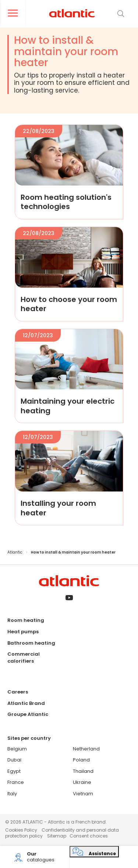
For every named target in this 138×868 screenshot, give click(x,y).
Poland (81, 760)
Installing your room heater (58, 508)
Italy (12, 794)
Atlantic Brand (26, 703)
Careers (18, 692)
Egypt (14, 771)
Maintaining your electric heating (68, 406)
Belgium (17, 749)
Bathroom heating (31, 643)
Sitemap (57, 836)
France (16, 782)
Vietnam (83, 794)
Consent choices (89, 836)
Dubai (14, 760)
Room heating (26, 620)
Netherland (86, 749)
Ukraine (82, 782)
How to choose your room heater (69, 304)
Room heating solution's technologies (66, 202)
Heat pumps (23, 632)
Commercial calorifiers (24, 658)
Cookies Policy (21, 830)
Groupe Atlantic (28, 714)
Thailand (83, 771)
